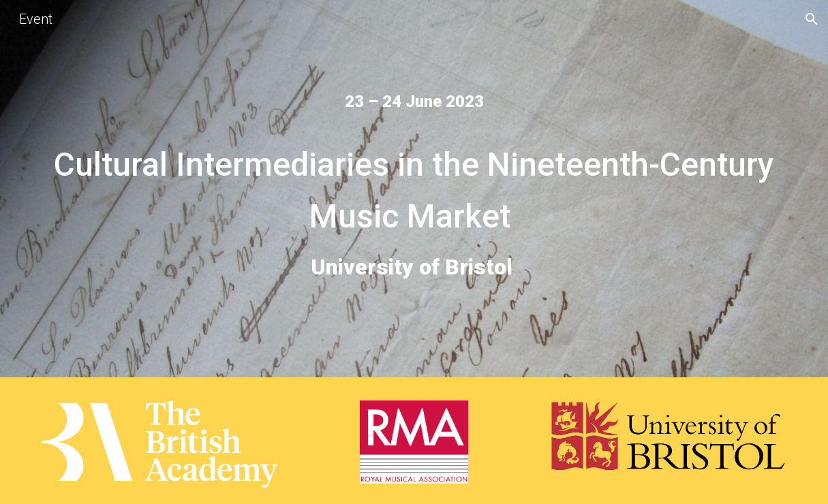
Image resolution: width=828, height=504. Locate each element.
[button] (812, 19)
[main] (414, 101)
